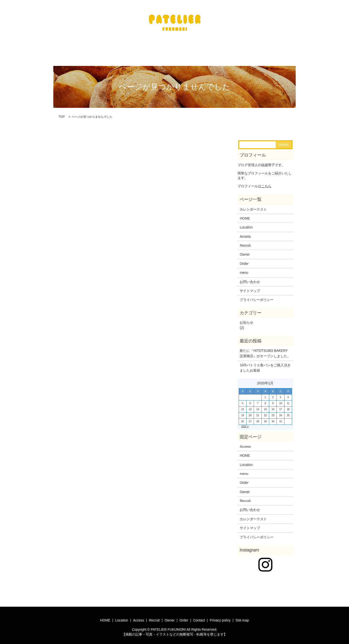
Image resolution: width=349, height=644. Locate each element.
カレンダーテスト (253, 206)
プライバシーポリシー (257, 297)
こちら (266, 183)
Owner (245, 251)
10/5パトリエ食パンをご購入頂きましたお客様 (265, 365)
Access (245, 234)
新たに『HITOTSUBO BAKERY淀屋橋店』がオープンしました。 (265, 350)
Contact (199, 617)
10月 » (245, 423)
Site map (242, 617)
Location (246, 224)
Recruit (245, 243)
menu (244, 270)
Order (244, 261)
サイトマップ (250, 288)
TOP (62, 114)
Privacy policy (220, 617)
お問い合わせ (250, 279)
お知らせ (246, 320)
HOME (245, 215)
